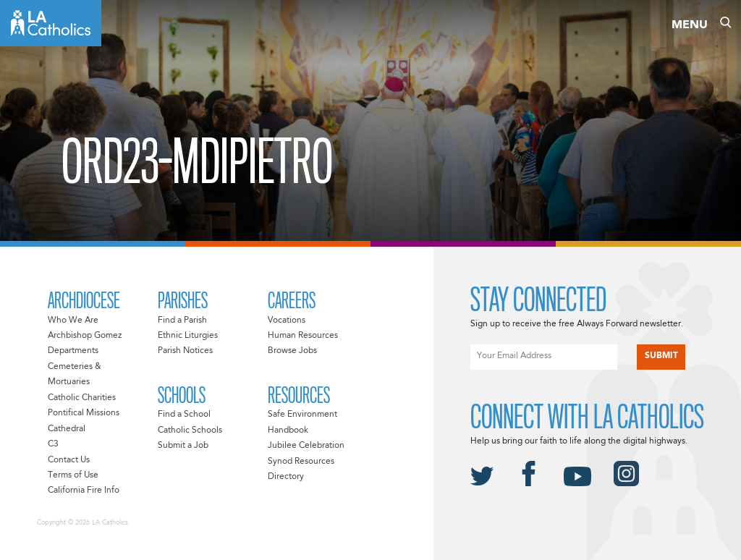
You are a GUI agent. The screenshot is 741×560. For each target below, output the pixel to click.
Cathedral (67, 429)
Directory (286, 477)
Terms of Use (73, 475)
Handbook (288, 430)
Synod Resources (301, 462)
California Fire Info (84, 491)
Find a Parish (182, 321)
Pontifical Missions (84, 413)
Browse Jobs (292, 351)
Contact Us (69, 460)
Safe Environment (302, 415)
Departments (73, 351)
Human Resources (303, 336)
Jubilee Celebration (306, 446)
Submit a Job (183, 446)
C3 (53, 444)
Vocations (287, 321)
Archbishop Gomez (85, 336)
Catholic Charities (82, 398)
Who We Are (73, 321)
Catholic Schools (190, 430)
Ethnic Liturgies (188, 336)
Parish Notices (185, 351)
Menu (690, 25)
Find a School (184, 415)
